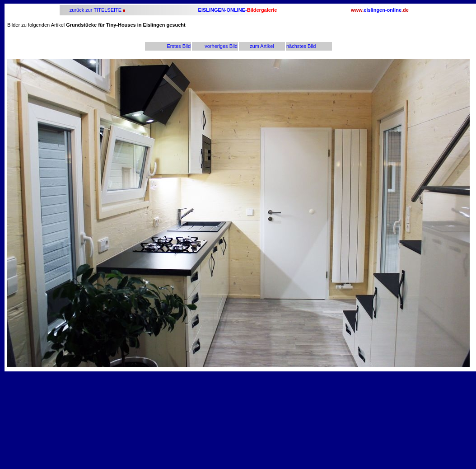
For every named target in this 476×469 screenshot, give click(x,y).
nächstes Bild (301, 46)
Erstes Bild (179, 46)
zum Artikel (262, 46)
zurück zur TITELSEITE (95, 10)
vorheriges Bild (221, 46)
